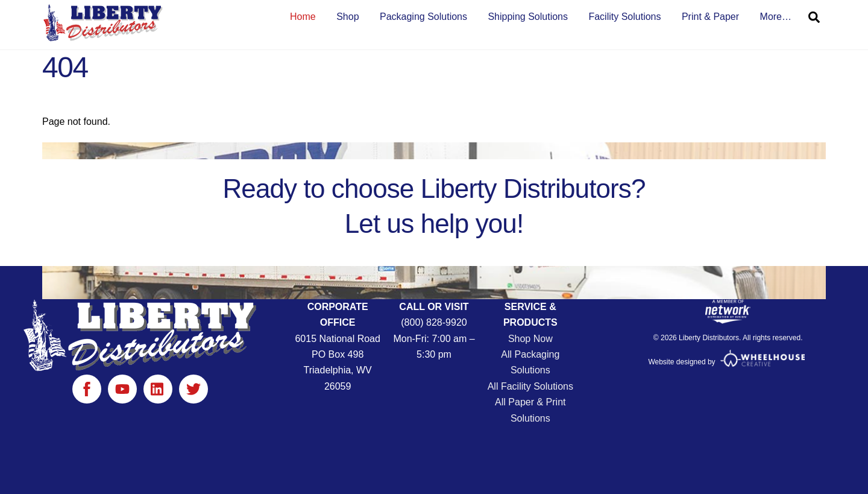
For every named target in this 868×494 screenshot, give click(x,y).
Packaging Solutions (423, 17)
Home (303, 17)
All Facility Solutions (530, 386)
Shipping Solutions (528, 17)
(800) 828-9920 (434, 322)
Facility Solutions (624, 17)
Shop (348, 17)
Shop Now (530, 339)
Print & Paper (710, 17)
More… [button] (776, 17)
